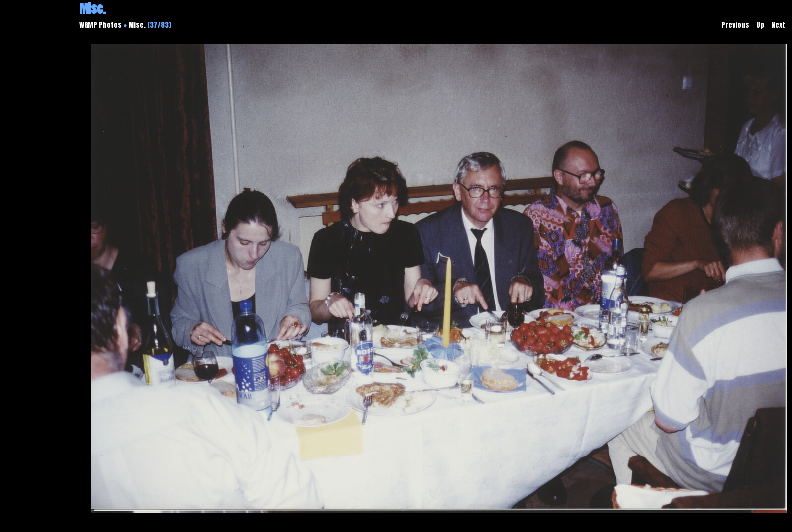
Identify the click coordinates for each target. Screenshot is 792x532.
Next (778, 25)
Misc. (137, 25)
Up (760, 25)
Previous (735, 25)
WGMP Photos (100, 25)
